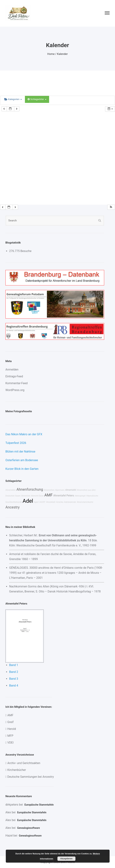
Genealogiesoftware (29, 828)
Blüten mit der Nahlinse (20, 452)
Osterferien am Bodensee (22, 460)
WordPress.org (15, 390)
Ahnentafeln (11, 490)
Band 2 (14, 672)
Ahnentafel (71, 490)
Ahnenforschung (30, 489)
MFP (10, 736)
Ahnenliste (26, 496)
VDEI (10, 743)
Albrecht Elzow (37, 496)
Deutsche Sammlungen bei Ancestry (31, 777)
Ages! (36, 502)
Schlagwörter (37, 99)
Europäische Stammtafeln (39, 805)
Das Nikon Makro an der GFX (24, 434)
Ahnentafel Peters (64, 496)
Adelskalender (70, 502)
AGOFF (42, 502)
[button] (111, 207)
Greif (10, 722)
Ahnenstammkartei (85, 502)
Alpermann (60, 490)
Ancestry (12, 507)
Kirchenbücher (17, 770)
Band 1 (14, 665)
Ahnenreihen (49, 490)
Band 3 (14, 679)
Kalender (62, 54)
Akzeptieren (66, 859)
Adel (28, 501)
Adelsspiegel (80, 496)
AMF (48, 495)
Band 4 (14, 686)
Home (51, 54)
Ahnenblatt (51, 502)
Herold (12, 729)
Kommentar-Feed (17, 383)
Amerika (60, 502)
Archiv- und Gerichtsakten (24, 763)
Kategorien (13, 99)
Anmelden (12, 370)
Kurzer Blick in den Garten (22, 469)
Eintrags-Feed (14, 376)
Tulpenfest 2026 (16, 443)
